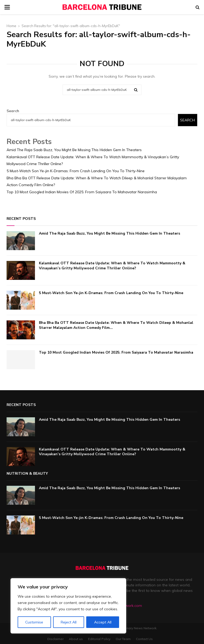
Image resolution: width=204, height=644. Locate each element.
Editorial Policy (99, 639)
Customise (34, 622)
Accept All (103, 622)
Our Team (123, 639)
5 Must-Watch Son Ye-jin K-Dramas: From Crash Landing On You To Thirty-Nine (76, 171)
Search (13, 111)
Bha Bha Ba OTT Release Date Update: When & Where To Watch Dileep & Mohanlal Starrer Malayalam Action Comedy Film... (116, 325)
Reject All (69, 622)
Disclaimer (55, 639)
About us (76, 639)
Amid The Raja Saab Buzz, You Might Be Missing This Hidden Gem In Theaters (74, 150)
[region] (68, 606)
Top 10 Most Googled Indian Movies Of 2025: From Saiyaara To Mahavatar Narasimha (82, 192)
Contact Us (144, 639)
